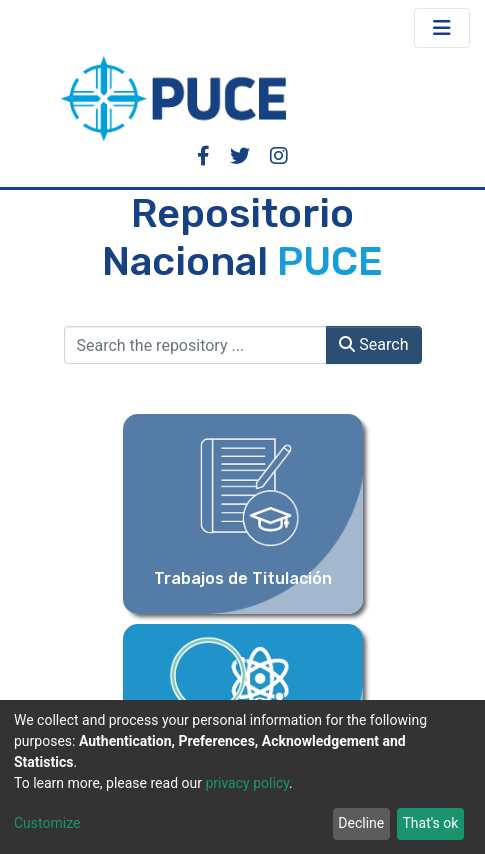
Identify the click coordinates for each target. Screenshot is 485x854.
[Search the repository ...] (196, 345)
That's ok (430, 823)
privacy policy (247, 783)
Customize (47, 823)
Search (373, 344)
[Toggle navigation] (442, 28)
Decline (361, 823)
